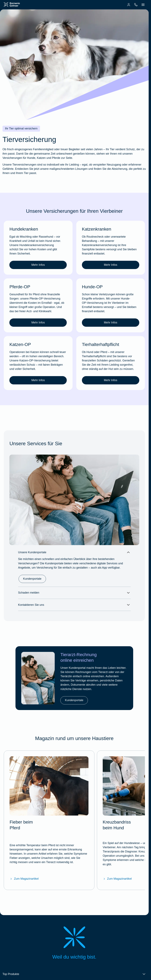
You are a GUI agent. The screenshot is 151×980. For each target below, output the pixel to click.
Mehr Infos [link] (38, 268)
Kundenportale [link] (32, 585)
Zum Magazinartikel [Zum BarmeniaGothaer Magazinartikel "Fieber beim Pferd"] (24, 876)
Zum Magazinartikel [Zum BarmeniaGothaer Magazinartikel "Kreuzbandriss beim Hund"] (117, 876)
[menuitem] (129, 5)
